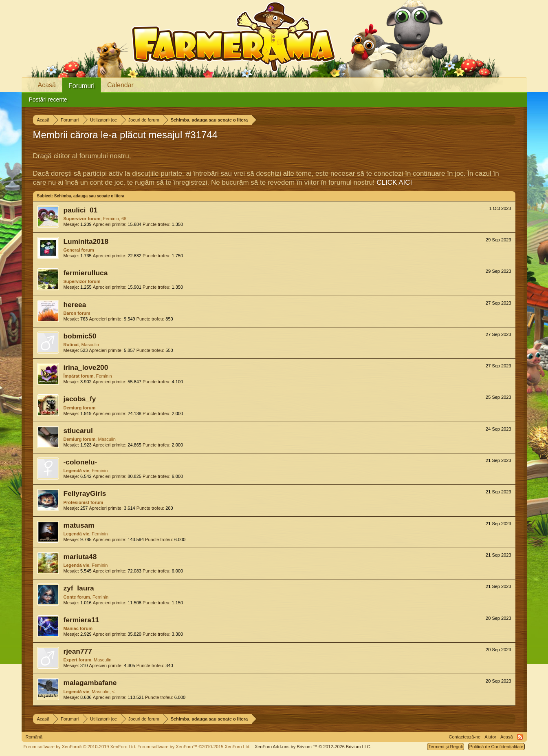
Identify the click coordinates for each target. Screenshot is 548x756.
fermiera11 (81, 620)
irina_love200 (86, 367)
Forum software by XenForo (80, 747)
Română (34, 737)
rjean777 (78, 651)
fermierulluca (86, 273)
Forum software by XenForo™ (194, 747)
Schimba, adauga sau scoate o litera (89, 196)
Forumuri (81, 86)
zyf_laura (79, 588)
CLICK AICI (394, 182)
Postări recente (48, 99)
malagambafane (90, 683)
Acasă (47, 85)
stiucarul (78, 431)
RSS (520, 737)
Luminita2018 (86, 241)
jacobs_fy (80, 399)
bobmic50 (80, 336)
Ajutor (490, 737)
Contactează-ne (465, 737)
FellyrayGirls (85, 493)
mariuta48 (80, 557)
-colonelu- (80, 462)
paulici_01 (81, 210)
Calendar (120, 85)
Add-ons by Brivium (313, 747)
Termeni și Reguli (445, 747)
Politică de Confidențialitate (496, 747)
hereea (75, 305)
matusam (79, 525)
